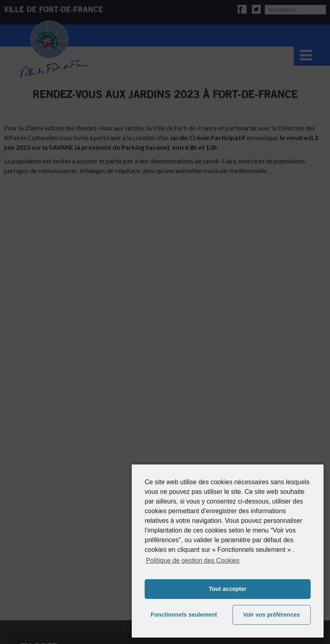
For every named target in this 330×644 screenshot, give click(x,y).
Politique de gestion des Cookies (193, 560)
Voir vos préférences (271, 615)
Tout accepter (227, 589)
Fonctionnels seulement (184, 615)
